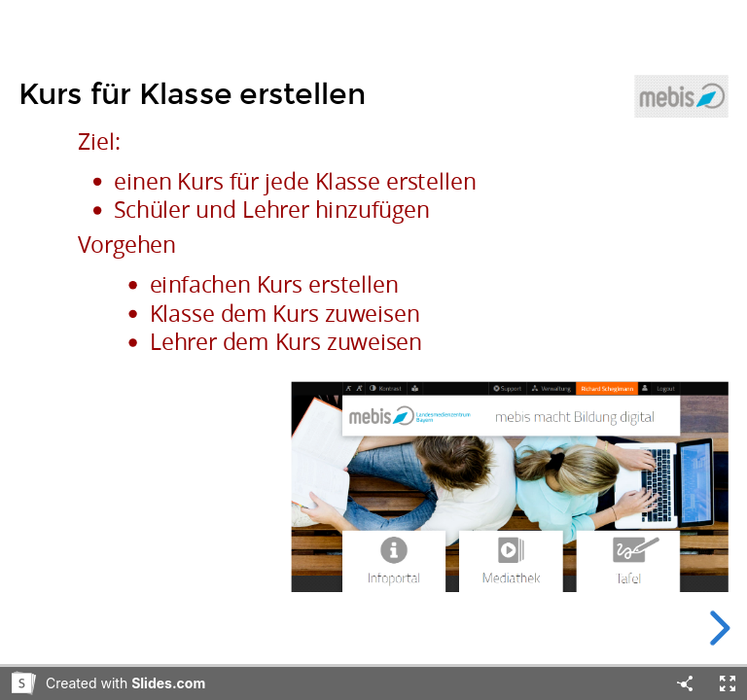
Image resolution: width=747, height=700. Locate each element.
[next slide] (717, 628)
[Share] (685, 683)
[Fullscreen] (728, 683)
